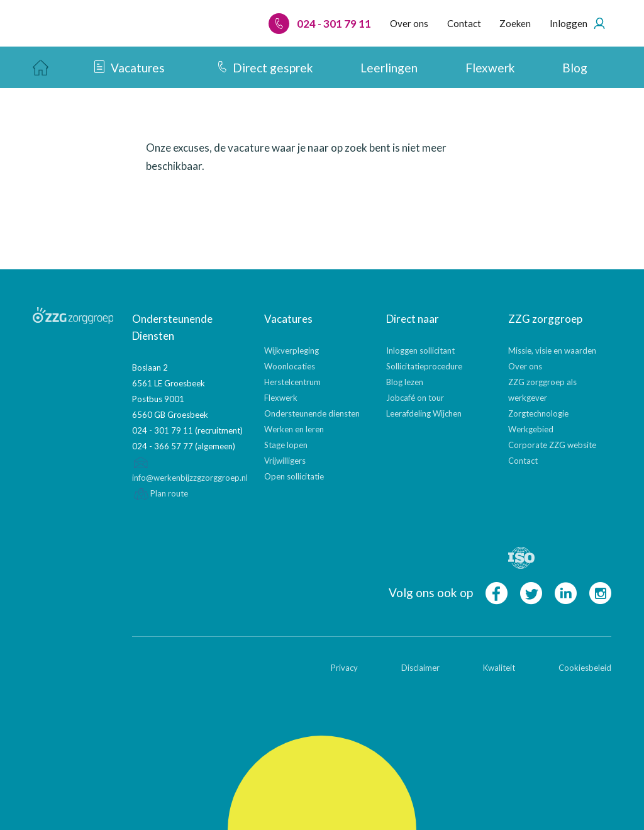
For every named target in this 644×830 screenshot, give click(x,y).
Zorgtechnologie (538, 413)
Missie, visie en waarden (552, 351)
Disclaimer (420, 668)
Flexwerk (281, 398)
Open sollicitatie (294, 476)
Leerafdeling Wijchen (424, 413)
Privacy (344, 668)
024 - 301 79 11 (320, 24)
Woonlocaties (290, 366)
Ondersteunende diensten (312, 413)
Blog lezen (405, 382)
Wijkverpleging (291, 351)
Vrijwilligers (285, 461)
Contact (523, 461)
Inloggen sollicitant (420, 351)
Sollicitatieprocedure (424, 366)
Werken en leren (294, 429)
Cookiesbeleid (585, 668)
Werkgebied (531, 429)
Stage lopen (286, 445)
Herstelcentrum (292, 382)
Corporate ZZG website (552, 445)
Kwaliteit (499, 668)
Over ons (525, 366)
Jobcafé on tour (415, 398)
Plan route (160, 493)
